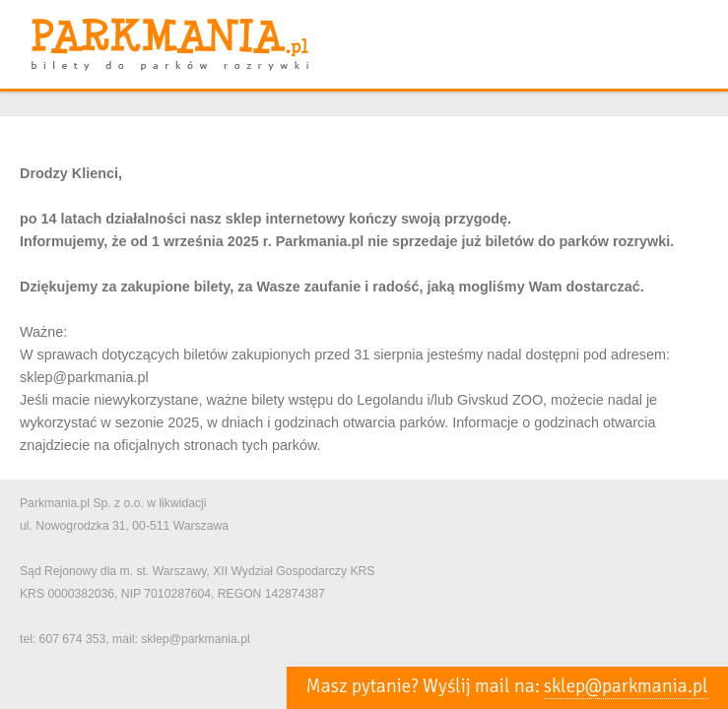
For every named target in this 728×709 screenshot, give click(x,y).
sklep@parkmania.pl (626, 686)
